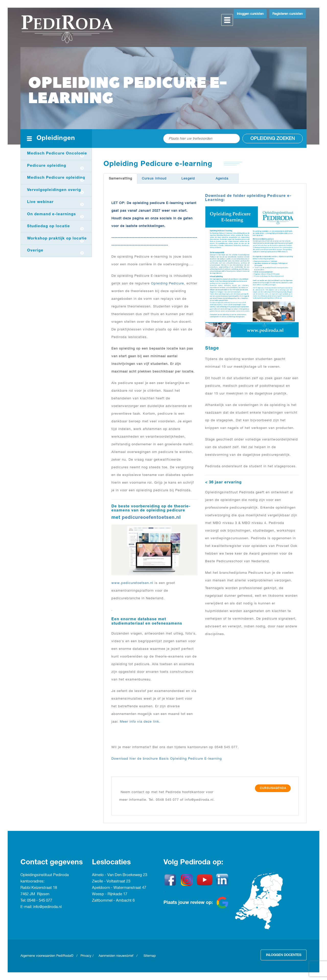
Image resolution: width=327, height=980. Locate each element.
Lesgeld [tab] (188, 178)
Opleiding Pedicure (167, 283)
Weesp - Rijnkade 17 (110, 894)
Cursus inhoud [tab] (154, 178)
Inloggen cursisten (250, 14)
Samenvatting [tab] (120, 178)
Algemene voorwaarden (38, 956)
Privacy (86, 956)
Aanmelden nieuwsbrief (116, 956)
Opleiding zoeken (273, 139)
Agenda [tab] (222, 178)
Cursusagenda (273, 788)
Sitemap (150, 956)
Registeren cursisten (288, 14)
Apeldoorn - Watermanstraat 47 (119, 888)
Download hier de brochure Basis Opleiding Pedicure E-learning (167, 759)
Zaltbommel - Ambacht (112, 901)
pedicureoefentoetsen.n (151, 518)
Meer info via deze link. (140, 722)
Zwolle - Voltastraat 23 (111, 881)
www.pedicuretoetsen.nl (132, 583)
